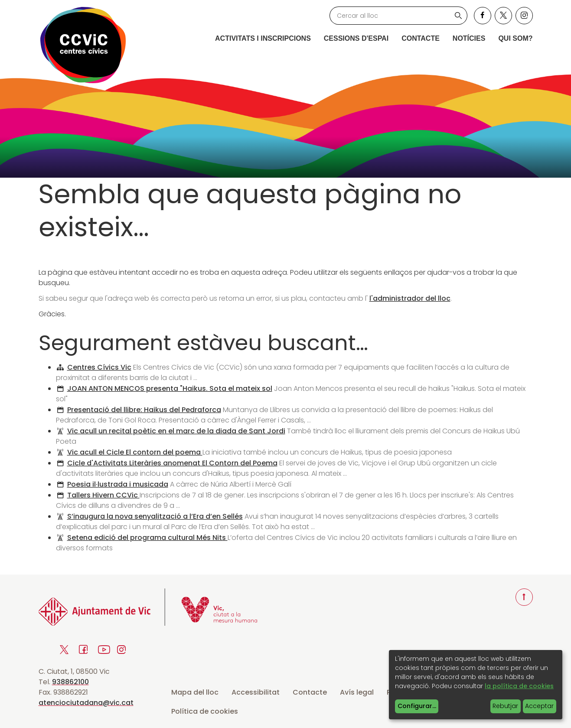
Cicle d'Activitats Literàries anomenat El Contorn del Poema (172, 463)
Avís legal (357, 692)
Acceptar (539, 706)
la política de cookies (519, 686)
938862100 (70, 682)
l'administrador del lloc (410, 298)
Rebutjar (505, 706)
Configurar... (417, 706)
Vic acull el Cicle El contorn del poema (135, 452)
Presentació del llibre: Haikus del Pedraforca (144, 410)
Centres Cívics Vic (99, 367)
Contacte (421, 38)
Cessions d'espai (356, 38)
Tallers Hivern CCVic (103, 495)
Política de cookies (205, 711)
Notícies (469, 38)
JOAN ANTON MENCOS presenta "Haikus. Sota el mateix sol (170, 388)
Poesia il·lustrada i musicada (118, 484)
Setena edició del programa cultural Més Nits (147, 538)
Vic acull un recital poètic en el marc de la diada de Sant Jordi (176, 431)
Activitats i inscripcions (263, 38)
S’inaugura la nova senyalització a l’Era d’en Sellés (155, 516)
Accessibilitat (256, 692)
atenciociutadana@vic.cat (86, 703)
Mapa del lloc (195, 692)
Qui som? (515, 38)
